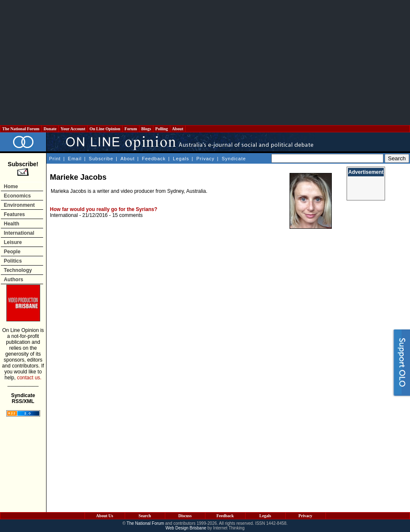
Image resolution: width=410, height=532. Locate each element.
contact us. (29, 378)
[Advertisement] (205, 63)
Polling (162, 129)
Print (55, 159)
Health (12, 224)
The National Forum (21, 129)
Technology (18, 270)
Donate (50, 129)
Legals (181, 159)
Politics (13, 261)
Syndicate (234, 159)
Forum (131, 129)
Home (11, 186)
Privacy (205, 159)
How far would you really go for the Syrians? (104, 209)
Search (145, 516)
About (178, 129)
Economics (17, 196)
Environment (19, 205)
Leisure (13, 242)
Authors (14, 280)
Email (75, 159)
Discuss (185, 516)
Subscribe (101, 159)
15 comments (127, 215)
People (12, 252)
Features (14, 214)
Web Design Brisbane (186, 528)
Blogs (146, 129)
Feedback (154, 159)
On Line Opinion (105, 129)
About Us (104, 516)
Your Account (73, 129)
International (19, 233)
